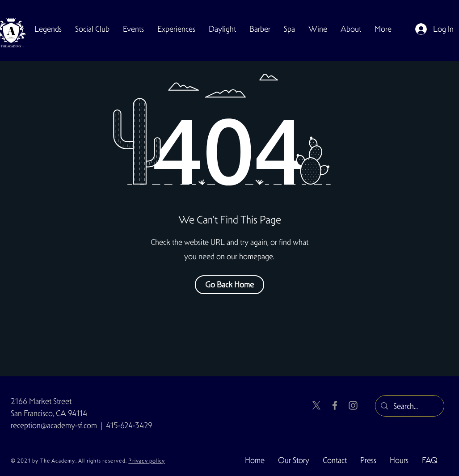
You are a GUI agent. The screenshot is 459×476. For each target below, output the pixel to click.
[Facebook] (335, 405)
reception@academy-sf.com (54, 425)
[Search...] (409, 406)
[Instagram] (353, 405)
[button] (92, 29)
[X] (316, 405)
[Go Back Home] (229, 285)
